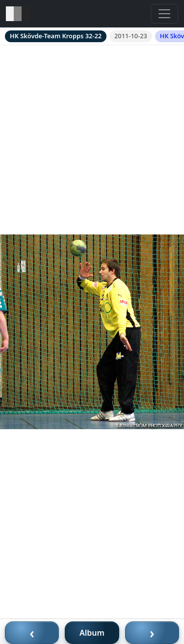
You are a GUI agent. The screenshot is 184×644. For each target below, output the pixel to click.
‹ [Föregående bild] (32, 633)
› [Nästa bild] (152, 633)
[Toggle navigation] (164, 14)
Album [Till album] (92, 633)
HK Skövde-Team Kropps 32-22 (56, 36)
